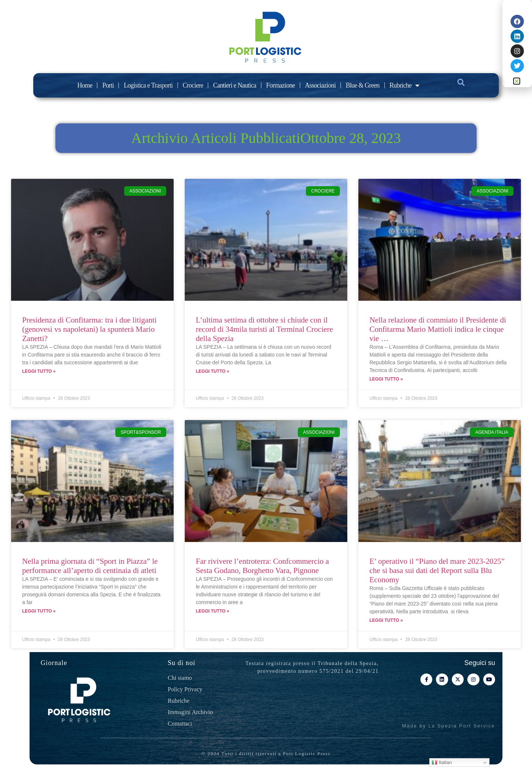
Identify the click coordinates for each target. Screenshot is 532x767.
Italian (442, 763)
